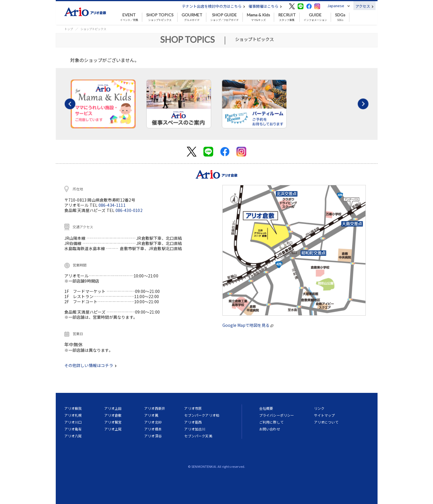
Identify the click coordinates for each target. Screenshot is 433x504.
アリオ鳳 (151, 415)
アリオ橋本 (153, 429)
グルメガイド (192, 17)
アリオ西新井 (155, 408)
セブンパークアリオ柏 (202, 415)
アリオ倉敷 (113, 415)
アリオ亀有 (73, 429)
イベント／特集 (129, 17)
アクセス (364, 6)
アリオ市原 (193, 408)
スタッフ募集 (287, 17)
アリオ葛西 (193, 422)
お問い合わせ (270, 429)
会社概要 (266, 408)
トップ (69, 29)
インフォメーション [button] (315, 17)
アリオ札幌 (73, 415)
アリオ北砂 (153, 422)
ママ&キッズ (258, 17)
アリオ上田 (113, 408)
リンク (319, 408)
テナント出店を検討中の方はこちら (213, 6)
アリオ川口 (73, 422)
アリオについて (326, 422)
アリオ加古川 (195, 429)
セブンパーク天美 (198, 436)
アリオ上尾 (113, 429)
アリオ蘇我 (73, 408)
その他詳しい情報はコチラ (91, 365)
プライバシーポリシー (277, 415)
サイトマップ (325, 415)
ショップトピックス (160, 17)
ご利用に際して (271, 422)
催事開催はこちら (265, 6)
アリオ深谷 (153, 436)
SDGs (340, 17)
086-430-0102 (129, 210)
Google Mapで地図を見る (248, 325)
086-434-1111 (112, 205)
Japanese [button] (336, 6)
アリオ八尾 (73, 436)
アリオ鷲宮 (113, 422)
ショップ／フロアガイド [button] (225, 17)
